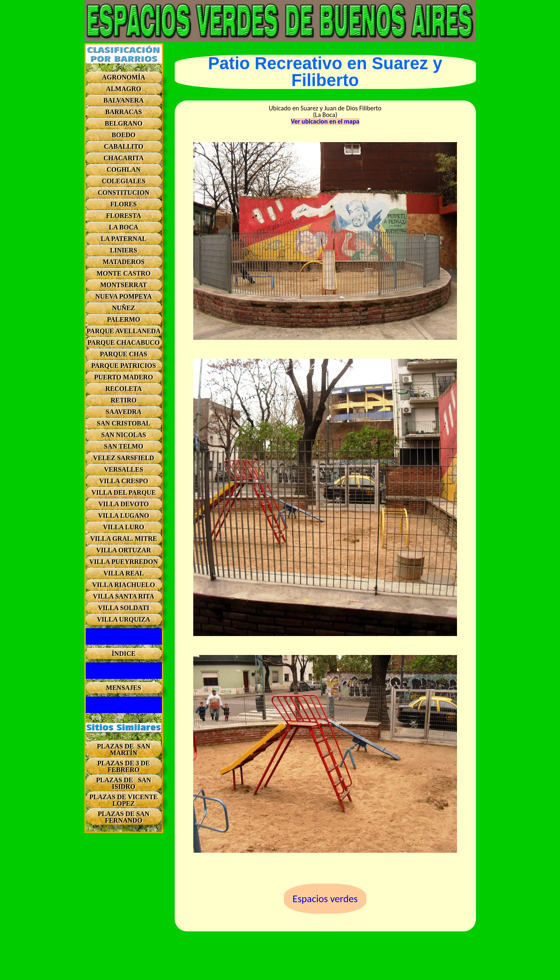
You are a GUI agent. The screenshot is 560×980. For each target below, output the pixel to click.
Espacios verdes (325, 899)
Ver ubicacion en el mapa (325, 122)
